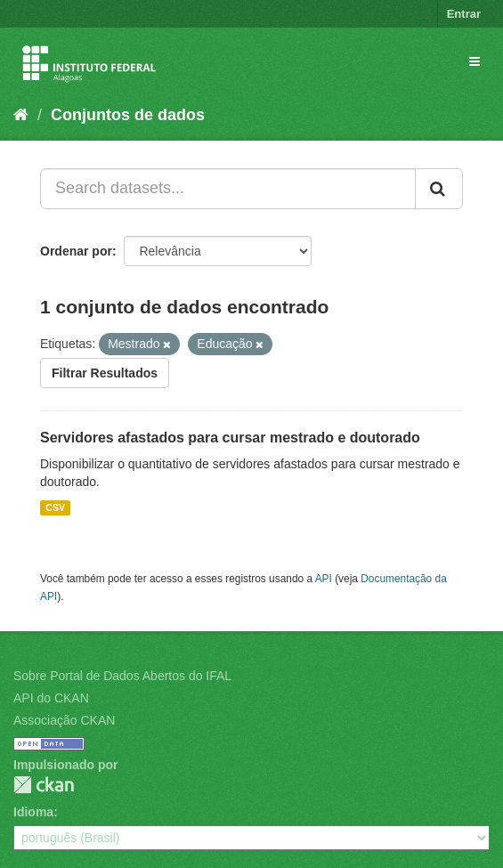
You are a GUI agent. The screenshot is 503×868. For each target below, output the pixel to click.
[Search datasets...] (228, 189)
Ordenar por (76, 251)
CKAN (44, 785)
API (324, 579)
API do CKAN (51, 698)
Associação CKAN (64, 720)
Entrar (464, 14)
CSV (55, 507)
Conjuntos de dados (128, 115)
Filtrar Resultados (105, 373)
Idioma (33, 812)
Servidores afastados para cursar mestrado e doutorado (230, 438)
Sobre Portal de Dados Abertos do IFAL (122, 676)
